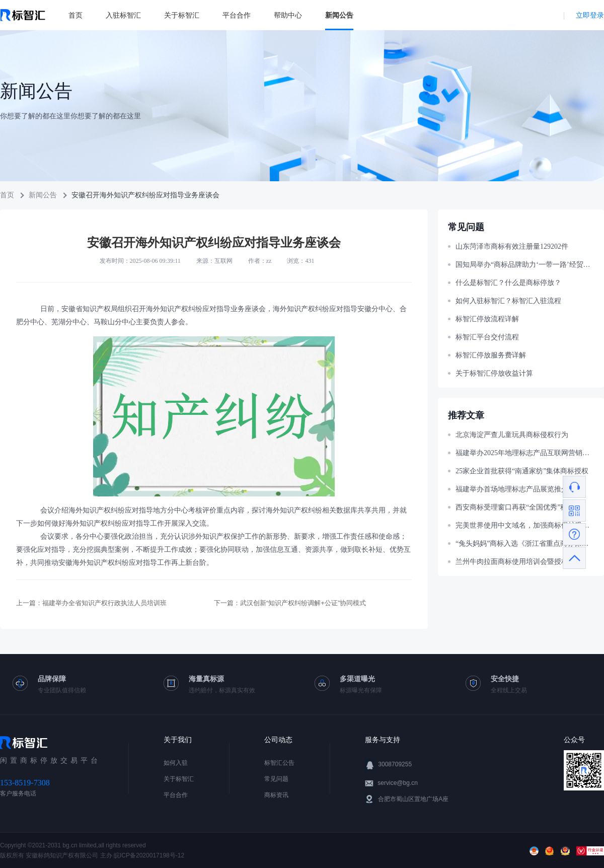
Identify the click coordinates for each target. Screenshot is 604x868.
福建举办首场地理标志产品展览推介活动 (519, 489)
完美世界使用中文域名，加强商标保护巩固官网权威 (525, 525)
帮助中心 (288, 15)
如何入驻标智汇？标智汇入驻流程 (508, 301)
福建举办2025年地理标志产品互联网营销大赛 (525, 453)
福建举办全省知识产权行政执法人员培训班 (104, 603)
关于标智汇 (182, 15)
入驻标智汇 (123, 15)
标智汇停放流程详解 (487, 319)
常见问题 (276, 779)
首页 (75, 15)
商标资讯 (276, 795)
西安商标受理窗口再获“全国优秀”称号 (515, 507)
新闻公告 (339, 15)
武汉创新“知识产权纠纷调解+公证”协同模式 (303, 603)
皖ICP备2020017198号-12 (149, 855)
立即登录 (590, 15)
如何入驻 (176, 763)
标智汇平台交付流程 (487, 337)
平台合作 (237, 15)
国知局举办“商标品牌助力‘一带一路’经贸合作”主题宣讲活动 (525, 265)
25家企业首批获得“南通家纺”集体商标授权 (522, 471)
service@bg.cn (398, 783)
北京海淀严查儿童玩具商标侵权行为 (512, 435)
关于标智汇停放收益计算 (494, 373)
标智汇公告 (279, 763)
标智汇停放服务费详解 (491, 355)
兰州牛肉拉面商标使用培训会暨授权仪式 (519, 562)
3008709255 (395, 764)
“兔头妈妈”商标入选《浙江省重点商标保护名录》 (525, 544)
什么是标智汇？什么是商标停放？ (508, 283)
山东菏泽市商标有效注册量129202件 (512, 246)
